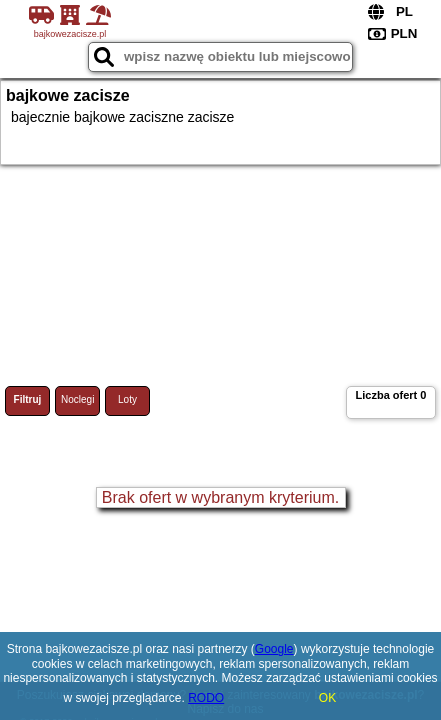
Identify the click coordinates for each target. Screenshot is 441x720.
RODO (206, 698)
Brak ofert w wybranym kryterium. (220, 497)
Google (274, 649)
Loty (127, 399)
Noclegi (77, 399)
